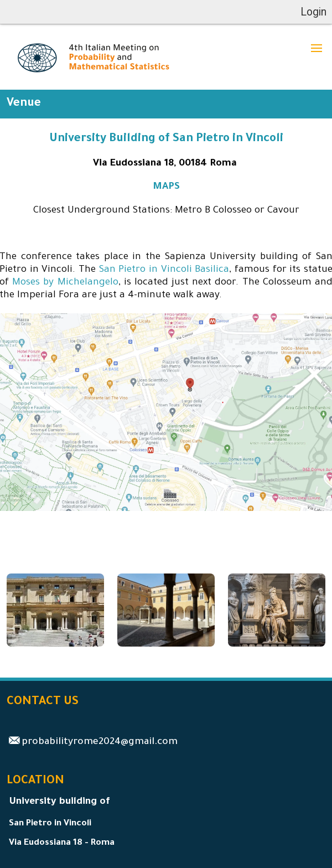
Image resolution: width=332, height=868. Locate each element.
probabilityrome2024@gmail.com (100, 743)
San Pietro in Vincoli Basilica (164, 270)
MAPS (166, 187)
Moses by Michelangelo (65, 283)
